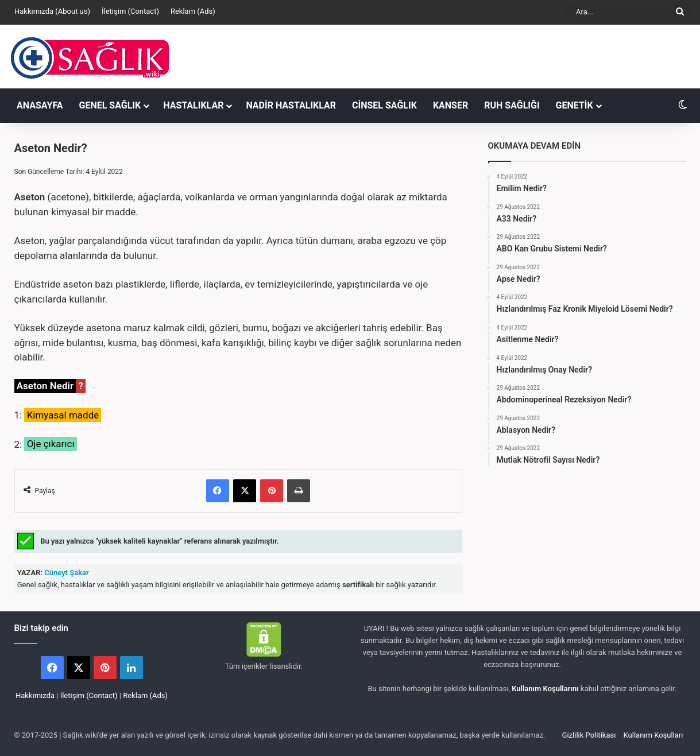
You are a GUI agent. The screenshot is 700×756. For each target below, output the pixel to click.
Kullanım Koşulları (653, 735)
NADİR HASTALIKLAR (291, 105)
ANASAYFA (40, 105)
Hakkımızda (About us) (52, 11)
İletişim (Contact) (130, 11)
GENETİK (575, 105)
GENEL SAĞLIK (110, 105)
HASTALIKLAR (193, 105)
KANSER (450, 105)
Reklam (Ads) (193, 11)
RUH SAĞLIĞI (512, 105)
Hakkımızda (35, 695)
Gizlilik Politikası (589, 735)
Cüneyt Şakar (66, 573)
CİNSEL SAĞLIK (384, 105)
